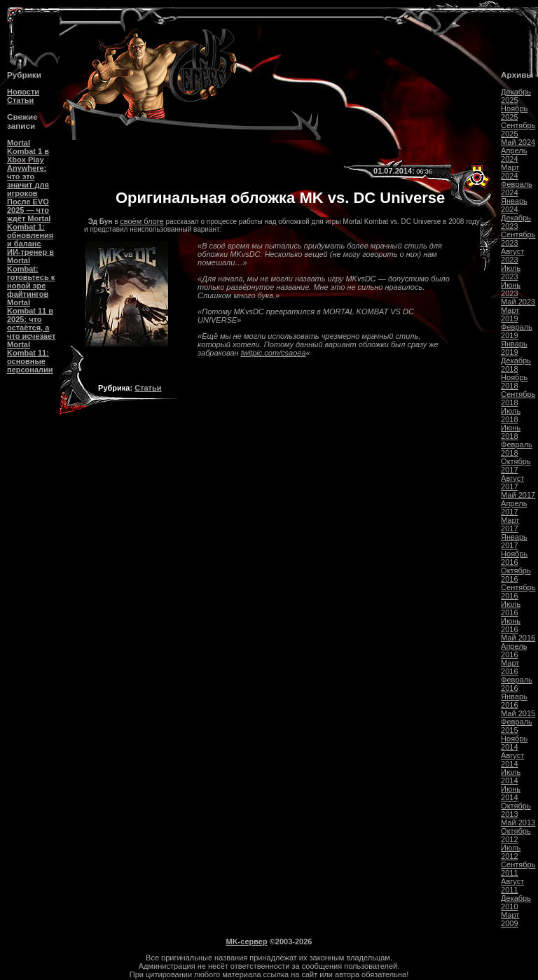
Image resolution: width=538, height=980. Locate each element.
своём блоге (142, 221)
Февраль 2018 (517, 449)
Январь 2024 (514, 205)
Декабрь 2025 (516, 96)
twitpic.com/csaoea (274, 353)
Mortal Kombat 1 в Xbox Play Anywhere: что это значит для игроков (28, 168)
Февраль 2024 (517, 188)
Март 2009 (510, 919)
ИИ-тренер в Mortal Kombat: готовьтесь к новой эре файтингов (31, 273)
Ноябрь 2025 (514, 113)
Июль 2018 (511, 415)
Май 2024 (518, 142)
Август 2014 (512, 759)
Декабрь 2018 (516, 365)
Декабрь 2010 (516, 902)
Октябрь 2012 (516, 835)
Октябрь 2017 (516, 465)
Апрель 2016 (514, 650)
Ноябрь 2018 (514, 381)
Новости (23, 92)
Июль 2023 (511, 272)
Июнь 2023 (511, 289)
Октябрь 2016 (516, 575)
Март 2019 (510, 314)
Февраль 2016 (517, 684)
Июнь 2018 (511, 432)
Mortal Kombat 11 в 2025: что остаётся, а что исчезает (31, 319)
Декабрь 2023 (516, 222)
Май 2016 (518, 638)
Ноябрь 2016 (514, 558)
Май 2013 (518, 822)
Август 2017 (512, 482)
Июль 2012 (511, 852)
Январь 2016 (514, 701)
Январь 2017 (514, 541)
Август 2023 (512, 255)
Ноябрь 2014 (514, 743)
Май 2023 (518, 302)
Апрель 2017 (514, 507)
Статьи (20, 100)
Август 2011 (512, 885)
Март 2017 (510, 524)
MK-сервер (247, 941)
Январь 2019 (514, 348)
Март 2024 (510, 171)
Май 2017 (518, 495)
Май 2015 (518, 713)
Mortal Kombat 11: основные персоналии (30, 357)
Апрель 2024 (514, 155)
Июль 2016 (511, 608)
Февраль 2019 (517, 331)
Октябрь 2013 (516, 810)
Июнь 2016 (511, 625)
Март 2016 (510, 667)
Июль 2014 (511, 776)
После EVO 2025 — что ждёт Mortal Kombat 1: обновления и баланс (30, 223)
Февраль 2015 (517, 726)
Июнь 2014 (511, 793)
